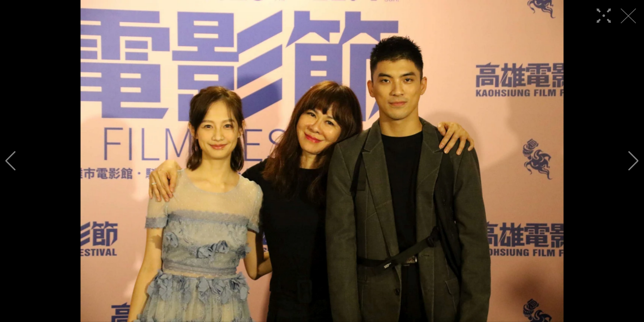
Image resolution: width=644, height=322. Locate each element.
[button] (11, 161)
